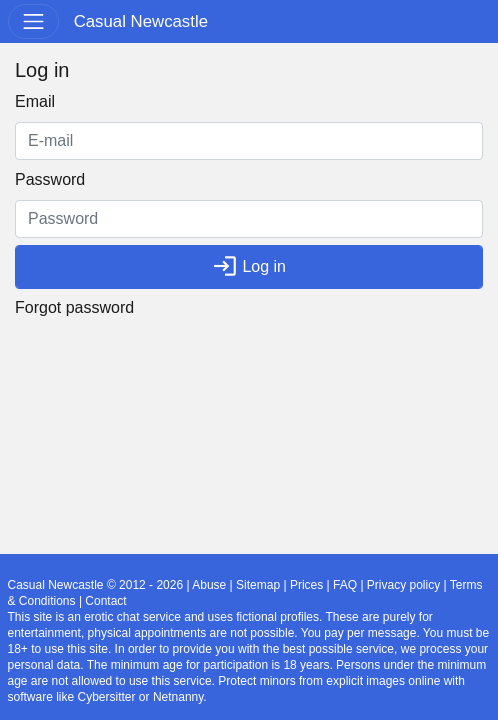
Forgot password (74, 307)
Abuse (209, 585)
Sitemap (258, 585)
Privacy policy (403, 585)
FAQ (345, 585)
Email (35, 101)
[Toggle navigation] (33, 21)
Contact (105, 601)
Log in (249, 266)
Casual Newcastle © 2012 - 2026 (96, 585)
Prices (306, 585)
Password (50, 179)
